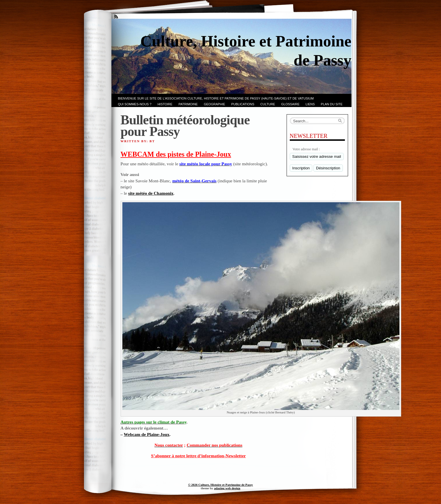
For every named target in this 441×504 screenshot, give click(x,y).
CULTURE (268, 104)
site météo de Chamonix (151, 193)
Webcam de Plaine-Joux (147, 434)
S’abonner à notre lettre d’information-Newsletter (198, 456)
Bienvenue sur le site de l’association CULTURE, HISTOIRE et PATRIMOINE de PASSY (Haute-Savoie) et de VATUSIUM (216, 98)
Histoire (165, 104)
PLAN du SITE (332, 104)
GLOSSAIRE (290, 104)
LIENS (310, 104)
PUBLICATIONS (243, 104)
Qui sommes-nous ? (135, 104)
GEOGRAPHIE (214, 104)
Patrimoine (188, 104)
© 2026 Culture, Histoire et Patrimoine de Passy (221, 485)
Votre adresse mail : (306, 149)
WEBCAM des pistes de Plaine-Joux (176, 154)
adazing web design (227, 488)
